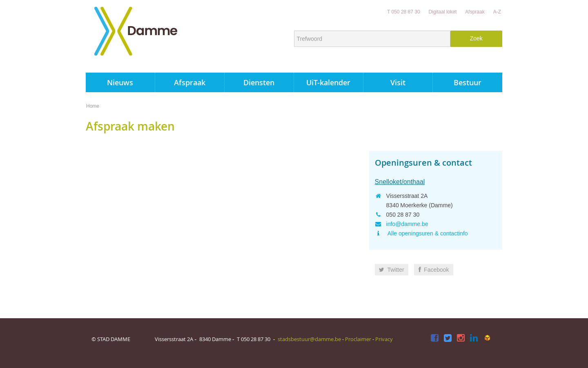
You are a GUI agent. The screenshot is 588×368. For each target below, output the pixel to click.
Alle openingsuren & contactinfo (427, 233)
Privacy (384, 339)
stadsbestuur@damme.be (309, 339)
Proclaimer (358, 339)
